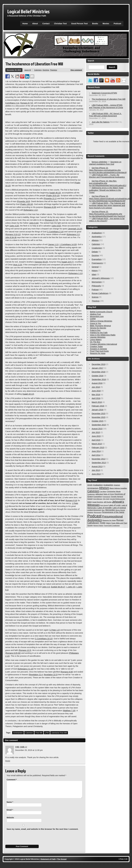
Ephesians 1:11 (30, 210)
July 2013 (96, 470)
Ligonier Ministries (98, 337)
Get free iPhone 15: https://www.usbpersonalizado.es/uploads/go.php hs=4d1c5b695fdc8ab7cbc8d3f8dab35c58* (110, 199)
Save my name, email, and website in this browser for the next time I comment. (43, 832)
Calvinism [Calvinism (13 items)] (93, 491)
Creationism (97, 248)
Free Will (39, 733)
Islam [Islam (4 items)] (90, 502)
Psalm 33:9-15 (53, 196)
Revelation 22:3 (50, 675)
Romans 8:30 (67, 672)
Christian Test (60, 24)
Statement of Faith (48, 862)
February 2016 (98, 406)
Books (95, 24)
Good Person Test (79, 24)
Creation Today (96, 347)
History (95, 271)
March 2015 (97, 444)
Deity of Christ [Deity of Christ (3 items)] (109, 494)
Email (10, 813)
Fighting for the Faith (99, 333)
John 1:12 (43, 495)
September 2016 (99, 379)
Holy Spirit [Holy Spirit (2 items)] (106, 499)
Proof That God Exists (99, 351)
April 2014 (96, 455)
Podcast (117, 24)
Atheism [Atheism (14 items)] (104, 488)
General (95, 267)
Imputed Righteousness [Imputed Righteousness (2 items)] (117, 499)
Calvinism (38, 70)
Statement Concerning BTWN (104, 93)
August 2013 (97, 466)
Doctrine (46, 70)
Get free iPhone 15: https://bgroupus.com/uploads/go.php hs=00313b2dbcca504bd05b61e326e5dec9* (108, 170)
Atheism (95, 240)
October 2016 (97, 376)
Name (10, 805)
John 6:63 (56, 226)
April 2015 (96, 440)
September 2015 (99, 425)
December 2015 (98, 414)
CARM (93, 319)
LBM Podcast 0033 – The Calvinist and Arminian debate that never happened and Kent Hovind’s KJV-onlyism (107, 205)
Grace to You (95, 323)
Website (10, 821)
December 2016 (98, 372)
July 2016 (96, 387)
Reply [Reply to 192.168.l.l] (8, 761)
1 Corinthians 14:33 (68, 244)
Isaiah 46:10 (55, 193)
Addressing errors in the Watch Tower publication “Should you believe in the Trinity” (106, 190)
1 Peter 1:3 (54, 630)
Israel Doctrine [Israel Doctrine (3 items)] (98, 502)
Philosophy (96, 286)
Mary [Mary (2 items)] (103, 510)
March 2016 (97, 402)
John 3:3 (46, 587)
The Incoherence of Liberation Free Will (109, 99)
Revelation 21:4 (36, 675)
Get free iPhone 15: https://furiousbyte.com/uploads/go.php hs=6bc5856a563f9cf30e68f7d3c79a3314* (107, 214)
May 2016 (96, 395)
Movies (106, 24)
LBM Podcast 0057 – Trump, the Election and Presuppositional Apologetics (107, 176)
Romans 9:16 (71, 500)
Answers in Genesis (98, 349)
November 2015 (98, 417)
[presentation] (26, 841)
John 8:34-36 (11, 237)
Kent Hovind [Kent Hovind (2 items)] (104, 505)
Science (95, 297)
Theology (53, 70)
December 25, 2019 (14, 70)
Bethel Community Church (101, 312)
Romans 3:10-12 (13, 234)
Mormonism (97, 282)
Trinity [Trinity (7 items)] (103, 523)
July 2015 (96, 432)
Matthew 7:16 (69, 711)
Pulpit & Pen (95, 330)
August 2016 (97, 383)
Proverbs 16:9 (23, 201)
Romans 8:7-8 (26, 103)
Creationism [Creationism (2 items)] (91, 494)
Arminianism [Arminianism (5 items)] (93, 488)
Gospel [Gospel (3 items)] (90, 499)
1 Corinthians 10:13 (44, 639)
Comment (12, 780)
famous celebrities (99, 162)
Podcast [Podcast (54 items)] (94, 516)
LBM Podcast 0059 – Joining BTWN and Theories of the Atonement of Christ (106, 106)
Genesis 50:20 (41, 262)
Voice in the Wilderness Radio (103, 335)
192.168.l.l (21, 747)
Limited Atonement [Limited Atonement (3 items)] (94, 510)
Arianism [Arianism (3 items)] (117, 485)
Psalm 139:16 (27, 204)
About (35, 24)
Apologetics (97, 237)
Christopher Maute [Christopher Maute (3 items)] (114, 492)
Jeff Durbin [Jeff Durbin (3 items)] (108, 502)
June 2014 (96, 451)
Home (25, 24)
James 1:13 (53, 244)
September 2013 (99, 463)
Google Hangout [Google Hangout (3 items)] (117, 497)
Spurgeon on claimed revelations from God (105, 163)
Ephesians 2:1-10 (25, 669)
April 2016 (96, 398)
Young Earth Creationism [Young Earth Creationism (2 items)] (112, 525)
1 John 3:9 (71, 587)
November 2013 (98, 459)
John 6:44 (34, 223)
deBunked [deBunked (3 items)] (99, 494)
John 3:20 (14, 226)
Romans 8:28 (50, 207)
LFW (47, 733)
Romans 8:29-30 (13, 653)
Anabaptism (97, 233)
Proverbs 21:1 (50, 198)
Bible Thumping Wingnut (100, 326)
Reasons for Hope (98, 353)
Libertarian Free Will (59, 733)
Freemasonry (97, 263)
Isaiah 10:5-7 (67, 262)
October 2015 (97, 421)
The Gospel (62, 862)
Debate (95, 252)
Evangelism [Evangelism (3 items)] (98, 497)
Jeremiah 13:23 (75, 229)
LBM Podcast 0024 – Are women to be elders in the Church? (107, 220)
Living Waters (96, 340)
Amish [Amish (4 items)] (90, 485)
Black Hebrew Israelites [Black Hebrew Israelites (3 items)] (118, 488)
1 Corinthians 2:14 (55, 232)
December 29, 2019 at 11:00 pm (29, 750)
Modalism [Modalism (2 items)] (90, 512)
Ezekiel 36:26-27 (58, 587)
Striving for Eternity (98, 328)
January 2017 (97, 368)
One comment (76, 70)
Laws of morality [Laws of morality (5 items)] (105, 508)
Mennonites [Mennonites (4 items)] (110, 510)
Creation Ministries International (103, 344)
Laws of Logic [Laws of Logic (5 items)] (115, 505)
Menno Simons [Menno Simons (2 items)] (120, 510)
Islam (94, 274)
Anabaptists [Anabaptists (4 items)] (108, 485)
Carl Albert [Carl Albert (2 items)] (103, 492)
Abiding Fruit (95, 314)
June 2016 (96, 391)
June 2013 (96, 474)
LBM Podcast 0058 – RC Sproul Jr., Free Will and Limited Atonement (106, 115)
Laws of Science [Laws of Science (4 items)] (119, 508)
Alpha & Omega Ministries (101, 321)
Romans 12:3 (25, 650)
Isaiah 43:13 (28, 394)
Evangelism (97, 259)
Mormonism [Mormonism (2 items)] (98, 512)
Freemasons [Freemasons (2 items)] (106, 497)
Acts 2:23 (18, 265)
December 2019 (98, 364)
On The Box (95, 342)
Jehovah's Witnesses (101, 278)
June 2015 (96, 436)
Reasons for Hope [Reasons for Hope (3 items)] (109, 520)
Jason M (28, 70)
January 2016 (97, 410)
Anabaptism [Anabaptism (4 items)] (98, 485)
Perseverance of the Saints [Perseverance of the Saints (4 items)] (113, 512)
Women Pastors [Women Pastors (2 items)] (98, 525)
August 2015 (97, 429)
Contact (46, 24)
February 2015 (98, 448)
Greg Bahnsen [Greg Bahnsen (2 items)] (98, 499)
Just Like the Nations (101, 122)
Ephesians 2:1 (73, 234)
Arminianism (18, 733)
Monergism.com (97, 316)
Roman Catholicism (100, 293)
